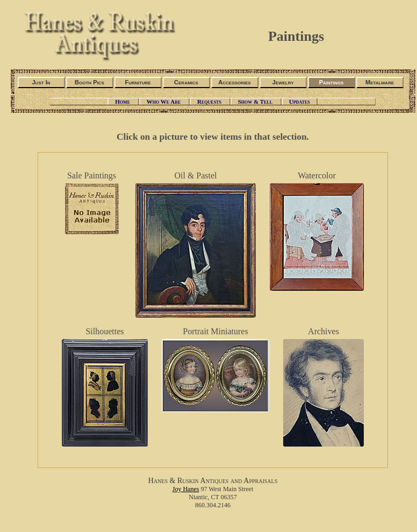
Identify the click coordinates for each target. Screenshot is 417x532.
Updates (300, 102)
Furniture (138, 82)
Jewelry (283, 82)
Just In (41, 82)
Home (123, 102)
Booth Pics (89, 82)
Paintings (332, 82)
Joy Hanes (186, 489)
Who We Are (164, 102)
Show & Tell (256, 102)
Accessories (234, 82)
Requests (210, 102)
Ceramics (186, 82)
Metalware (380, 82)
